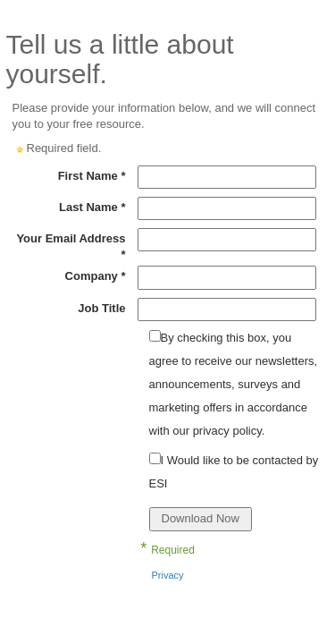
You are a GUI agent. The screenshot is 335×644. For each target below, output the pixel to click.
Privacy (167, 575)
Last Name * (92, 207)
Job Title (101, 308)
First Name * (92, 176)
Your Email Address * (71, 246)
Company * (96, 276)
